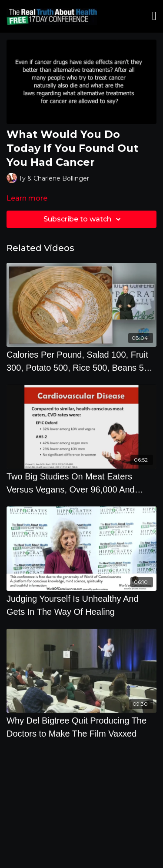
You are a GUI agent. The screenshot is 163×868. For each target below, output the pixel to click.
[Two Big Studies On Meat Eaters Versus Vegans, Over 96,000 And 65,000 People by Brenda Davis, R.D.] (81, 483)
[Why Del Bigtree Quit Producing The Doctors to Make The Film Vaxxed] (81, 727)
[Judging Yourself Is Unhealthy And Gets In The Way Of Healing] (81, 605)
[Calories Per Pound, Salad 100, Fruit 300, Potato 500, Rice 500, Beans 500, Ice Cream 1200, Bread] (81, 361)
